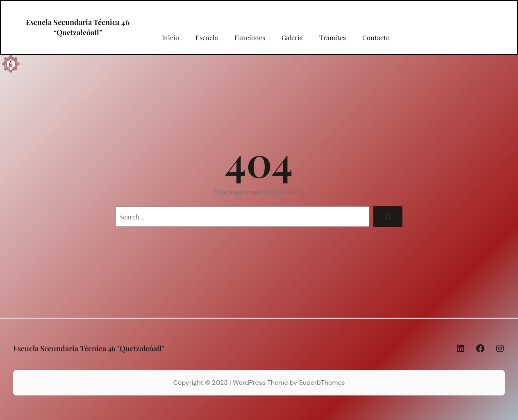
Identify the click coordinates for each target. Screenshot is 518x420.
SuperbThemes (322, 383)
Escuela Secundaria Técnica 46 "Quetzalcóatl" (89, 348)
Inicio (170, 38)
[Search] (388, 216)
